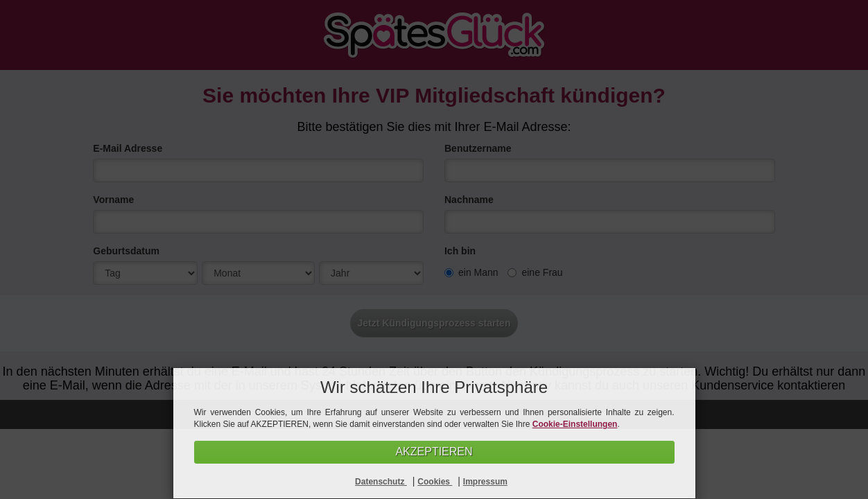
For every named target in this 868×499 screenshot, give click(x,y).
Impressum (485, 482)
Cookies (435, 482)
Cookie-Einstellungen (575, 424)
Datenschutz (381, 482)
